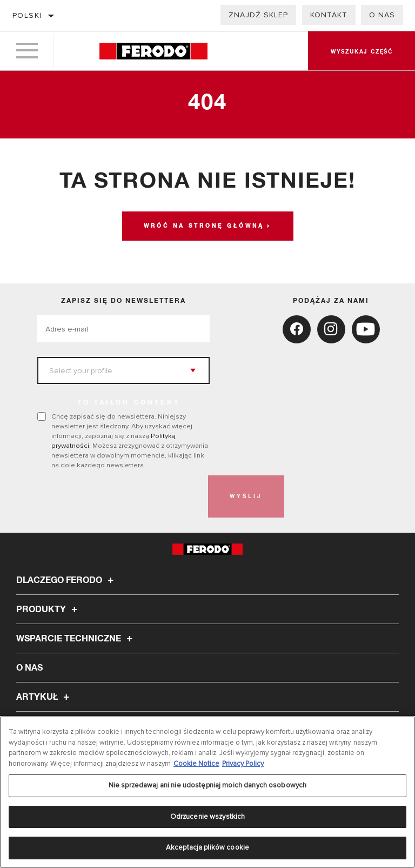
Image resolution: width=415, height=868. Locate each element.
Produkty (48, 609)
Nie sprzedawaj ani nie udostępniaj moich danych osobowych (207, 785)
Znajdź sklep (258, 15)
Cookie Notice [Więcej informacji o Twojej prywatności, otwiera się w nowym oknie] (196, 764)
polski (27, 15)
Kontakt (329, 15)
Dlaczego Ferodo (66, 580)
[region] (207, 792)
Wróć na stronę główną (204, 226)
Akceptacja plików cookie (207, 847)
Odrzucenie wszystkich (208, 817)
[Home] (153, 51)
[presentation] (119, 496)
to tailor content (129, 403)
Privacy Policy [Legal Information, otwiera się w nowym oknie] (243, 764)
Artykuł (44, 697)
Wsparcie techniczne (76, 639)
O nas (382, 15)
